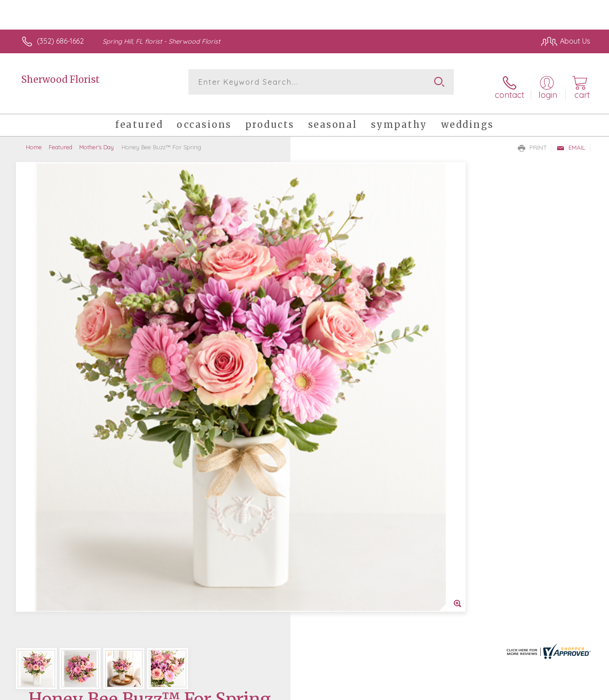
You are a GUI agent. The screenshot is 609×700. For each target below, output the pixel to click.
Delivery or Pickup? (341, 371)
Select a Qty (326, 327)
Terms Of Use (391, 690)
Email (571, 139)
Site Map (566, 690)
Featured (61, 139)
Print (533, 139)
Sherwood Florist (61, 79)
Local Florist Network (510, 690)
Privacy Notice (445, 690)
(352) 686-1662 (60, 41)
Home (34, 139)
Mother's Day (96, 139)
